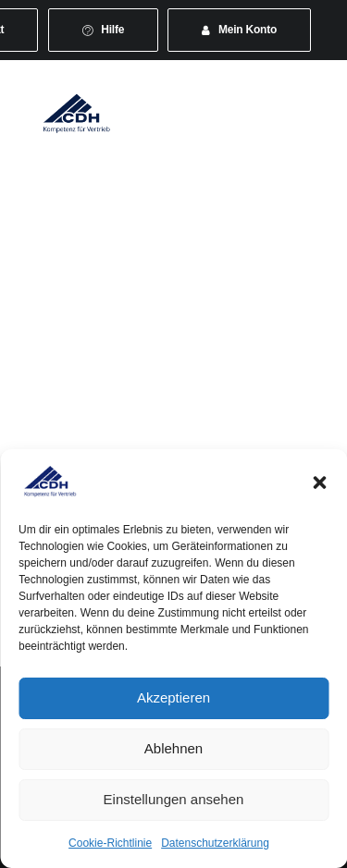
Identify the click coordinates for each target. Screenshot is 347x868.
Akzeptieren (173, 697)
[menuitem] (104, 30)
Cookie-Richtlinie (110, 843)
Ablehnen (173, 748)
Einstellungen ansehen (174, 799)
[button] (319, 483)
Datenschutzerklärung (215, 843)
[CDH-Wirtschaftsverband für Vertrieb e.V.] (77, 113)
